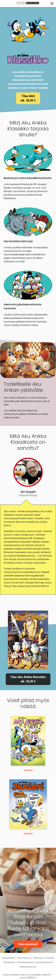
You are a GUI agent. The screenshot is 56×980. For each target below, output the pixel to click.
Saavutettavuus (28, 967)
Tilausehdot (9, 962)
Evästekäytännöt (44, 962)
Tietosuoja (38, 958)
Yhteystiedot (9, 958)
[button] (52, 4)
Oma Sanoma (24, 958)
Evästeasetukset (25, 962)
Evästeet (50, 958)
